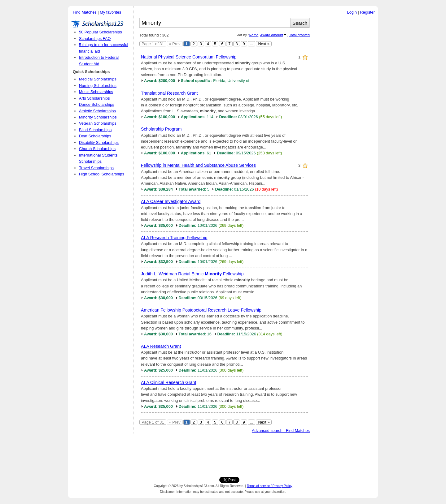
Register (367, 12)
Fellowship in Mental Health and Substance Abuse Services (198, 165)
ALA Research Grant (161, 346)
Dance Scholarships (97, 104)
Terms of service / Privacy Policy (270, 486)
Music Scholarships (96, 92)
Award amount (272, 35)
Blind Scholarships (95, 130)
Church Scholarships (97, 149)
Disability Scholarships (99, 142)
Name (254, 35)
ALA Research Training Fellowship (174, 238)
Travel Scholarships (96, 168)
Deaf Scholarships (95, 136)
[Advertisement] (345, 111)
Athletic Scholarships (97, 111)
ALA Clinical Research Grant (168, 382)
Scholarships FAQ (95, 39)
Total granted (299, 35)
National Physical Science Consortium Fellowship (189, 57)
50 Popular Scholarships (101, 32)
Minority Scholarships (98, 117)
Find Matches (85, 12)
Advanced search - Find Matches (281, 431)
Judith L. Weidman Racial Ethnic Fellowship (192, 274)
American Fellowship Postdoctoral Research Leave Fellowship (201, 310)
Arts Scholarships (94, 98)
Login (352, 12)
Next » (264, 44)
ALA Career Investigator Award (171, 201)
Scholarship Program (161, 129)
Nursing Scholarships (98, 86)
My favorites (110, 12)
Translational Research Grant (169, 93)
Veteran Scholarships (98, 123)
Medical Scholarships (98, 79)
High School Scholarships (102, 174)
